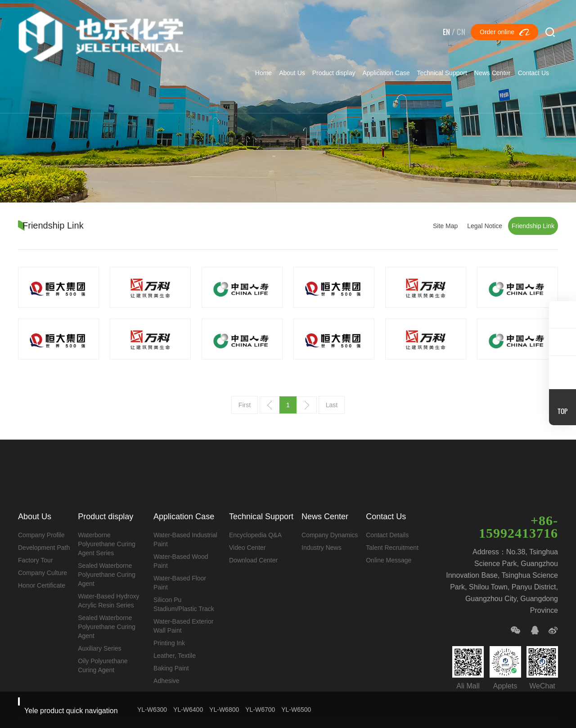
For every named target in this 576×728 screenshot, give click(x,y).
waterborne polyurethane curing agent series (106, 544)
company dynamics (326, 535)
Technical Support (442, 73)
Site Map (445, 226)
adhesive (165, 681)
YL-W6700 (260, 710)
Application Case (386, 73)
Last (332, 405)
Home (263, 73)
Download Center (251, 560)
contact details (383, 535)
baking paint (169, 668)
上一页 (270, 405)
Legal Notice (485, 226)
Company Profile (41, 535)
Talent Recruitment (388, 548)
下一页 (307, 405)
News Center (493, 73)
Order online (497, 32)
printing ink (167, 643)
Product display (334, 73)
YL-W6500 (296, 710)
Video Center (245, 548)
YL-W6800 (224, 710)
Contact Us (533, 73)
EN (446, 32)
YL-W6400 (188, 710)
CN (461, 32)
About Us (292, 73)
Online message (384, 560)
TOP (562, 411)
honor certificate (42, 585)
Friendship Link (533, 226)
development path (44, 548)
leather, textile (173, 656)
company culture (43, 573)
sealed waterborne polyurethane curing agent (106, 575)
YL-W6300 (152, 710)
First (245, 405)
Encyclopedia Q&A (253, 535)
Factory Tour (36, 560)
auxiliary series (99, 648)
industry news (318, 548)
